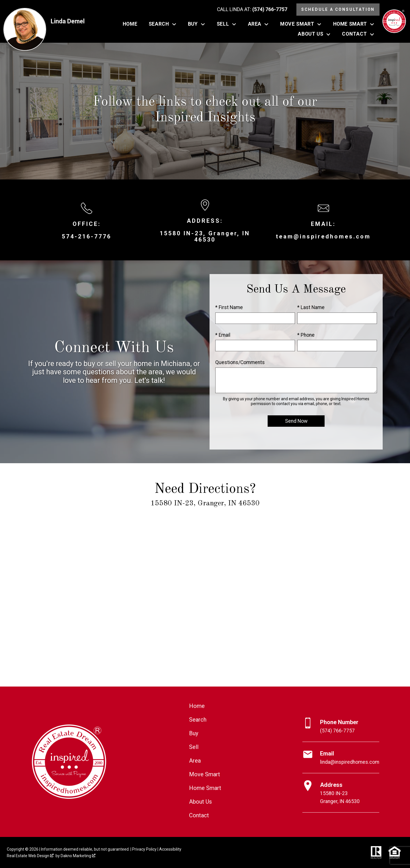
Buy (194, 733)
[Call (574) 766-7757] (252, 10)
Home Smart (205, 788)
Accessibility (170, 849)
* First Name (229, 307)
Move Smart (205, 774)
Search (198, 720)
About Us (200, 802)
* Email (223, 335)
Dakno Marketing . (78, 856)
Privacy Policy (144, 849)
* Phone (306, 335)
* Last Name (311, 307)
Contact (199, 815)
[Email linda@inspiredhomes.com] (341, 758)
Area (195, 761)
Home (130, 24)
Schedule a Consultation (338, 9)
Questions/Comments (240, 362)
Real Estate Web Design (30, 856)
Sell (194, 747)
